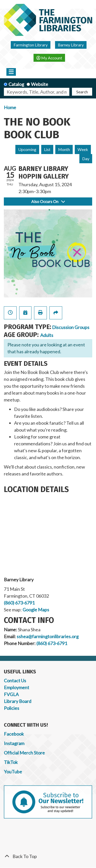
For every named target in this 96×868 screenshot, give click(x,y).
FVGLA (11, 694)
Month (64, 149)
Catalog (16, 84)
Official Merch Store (24, 753)
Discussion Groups (71, 327)
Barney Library (71, 45)
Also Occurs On (48, 201)
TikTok (11, 762)
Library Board (18, 701)
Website (40, 84)
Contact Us (15, 681)
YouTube (13, 772)
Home (10, 107)
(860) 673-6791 (19, 603)
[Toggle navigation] (11, 72)
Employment (17, 687)
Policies (12, 708)
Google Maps (36, 610)
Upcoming (27, 149)
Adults (47, 335)
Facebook (14, 734)
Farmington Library (31, 45)
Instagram (14, 743)
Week (83, 149)
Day (86, 159)
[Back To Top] (48, 856)
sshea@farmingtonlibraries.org (48, 636)
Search (82, 92)
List (47, 149)
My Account (49, 58)
